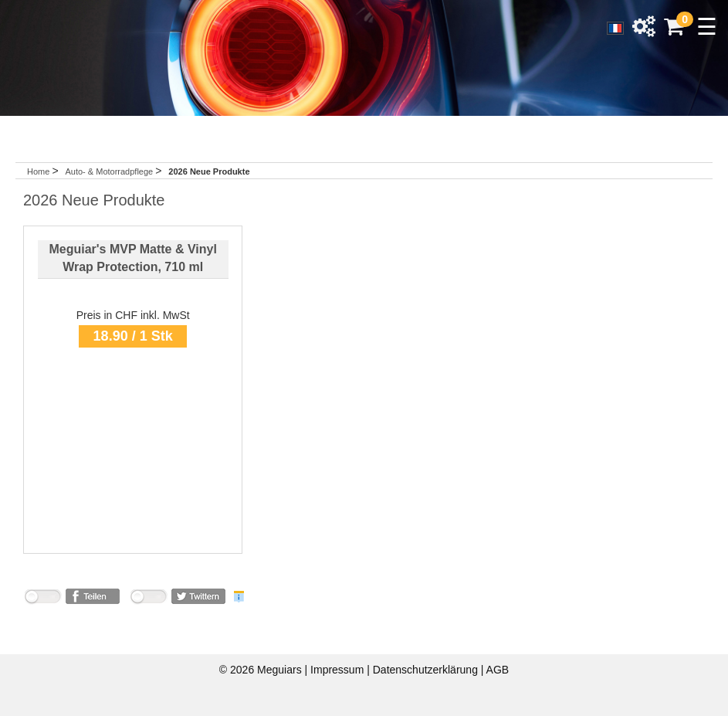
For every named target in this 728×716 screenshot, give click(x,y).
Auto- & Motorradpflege (110, 171)
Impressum (339, 670)
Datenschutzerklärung (427, 670)
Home (38, 171)
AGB (498, 670)
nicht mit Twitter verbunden (148, 599)
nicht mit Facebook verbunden (42, 599)
